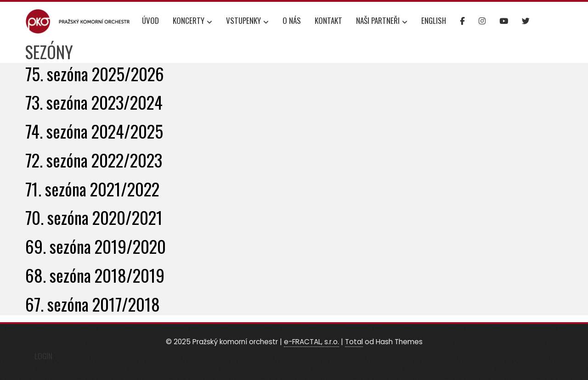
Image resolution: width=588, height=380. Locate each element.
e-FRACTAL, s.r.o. (311, 342)
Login (43, 356)
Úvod (150, 20)
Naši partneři (382, 22)
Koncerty (192, 22)
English (434, 20)
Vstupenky (247, 22)
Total (354, 342)
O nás (292, 20)
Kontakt (328, 20)
